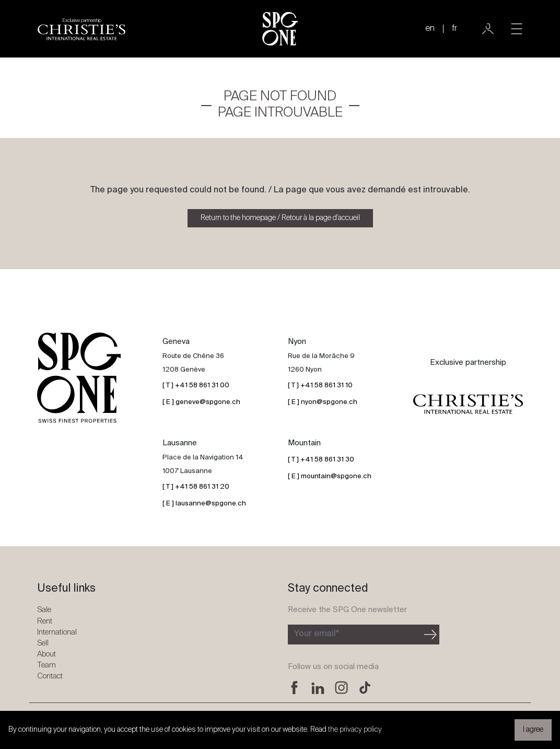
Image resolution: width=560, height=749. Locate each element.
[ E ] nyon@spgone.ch (323, 402)
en (430, 29)
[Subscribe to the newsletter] (355, 635)
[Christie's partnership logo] (81, 29)
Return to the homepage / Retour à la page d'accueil (280, 218)
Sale (44, 610)
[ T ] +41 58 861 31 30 (321, 460)
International (57, 632)
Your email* (317, 634)
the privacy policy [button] (355, 730)
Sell (43, 643)
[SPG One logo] (280, 29)
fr (454, 29)
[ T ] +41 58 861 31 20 (196, 487)
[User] (488, 29)
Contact (50, 676)
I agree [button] (533, 730)
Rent (45, 621)
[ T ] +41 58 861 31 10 (320, 385)
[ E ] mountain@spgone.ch (330, 476)
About (46, 654)
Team (46, 665)
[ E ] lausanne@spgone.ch (204, 504)
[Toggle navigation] (517, 29)
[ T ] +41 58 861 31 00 (196, 385)
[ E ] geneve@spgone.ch (201, 402)
